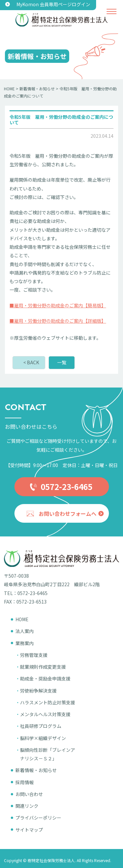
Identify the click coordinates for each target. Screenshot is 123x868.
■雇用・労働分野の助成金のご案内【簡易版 (55, 305)
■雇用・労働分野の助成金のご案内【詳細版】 (58, 321)
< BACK (31, 362)
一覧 (62, 362)
